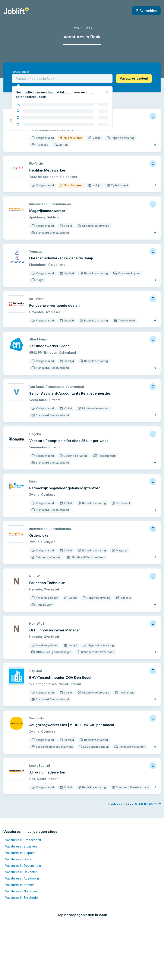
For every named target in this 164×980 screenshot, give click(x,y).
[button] (134, 79)
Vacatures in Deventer (21, 872)
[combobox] (62, 79)
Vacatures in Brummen (21, 846)
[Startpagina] (16, 11)
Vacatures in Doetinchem (23, 866)
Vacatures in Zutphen (20, 853)
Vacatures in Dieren (19, 859)
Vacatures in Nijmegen (21, 891)
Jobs (75, 28)
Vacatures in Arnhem (20, 885)
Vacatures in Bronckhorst (23, 840)
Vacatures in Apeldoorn (22, 878)
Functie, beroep (20, 72)
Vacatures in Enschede (22, 898)
